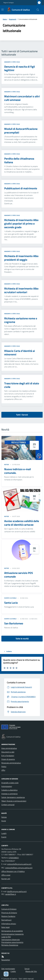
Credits (13, 971)
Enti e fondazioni (8, 756)
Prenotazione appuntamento (12, 942)
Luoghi (4, 833)
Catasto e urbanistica (9, 790)
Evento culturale (10, 598)
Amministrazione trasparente (12, 934)
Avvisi (4, 821)
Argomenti (13, 19)
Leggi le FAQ (6, 937)
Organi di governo (8, 759)
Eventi (4, 837)
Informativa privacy (9, 924)
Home (5, 19)
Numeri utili (6, 879)
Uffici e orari (6, 875)
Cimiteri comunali (8, 805)
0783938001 (14, 858)
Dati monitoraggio (8, 969)
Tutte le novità (22, 639)
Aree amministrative (9, 748)
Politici (4, 767)
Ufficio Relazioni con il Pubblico (13, 871)
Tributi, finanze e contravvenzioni (14, 801)
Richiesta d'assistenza (10, 945)
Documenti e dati (8, 752)
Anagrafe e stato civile (12, 62)
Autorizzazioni (7, 786)
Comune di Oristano (9, 909)
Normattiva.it (6, 920)
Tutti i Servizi (22, 415)
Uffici (3, 770)
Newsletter (6, 960)
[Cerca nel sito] (37, 10)
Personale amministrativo (11, 763)
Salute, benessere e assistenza (13, 797)
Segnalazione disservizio (11, 940)
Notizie (7, 465)
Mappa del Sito (31, 971)
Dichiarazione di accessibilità (12, 931)
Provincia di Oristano (9, 913)
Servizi (27, 969)
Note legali (5, 927)
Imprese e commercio (9, 794)
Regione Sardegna (9, 3)
